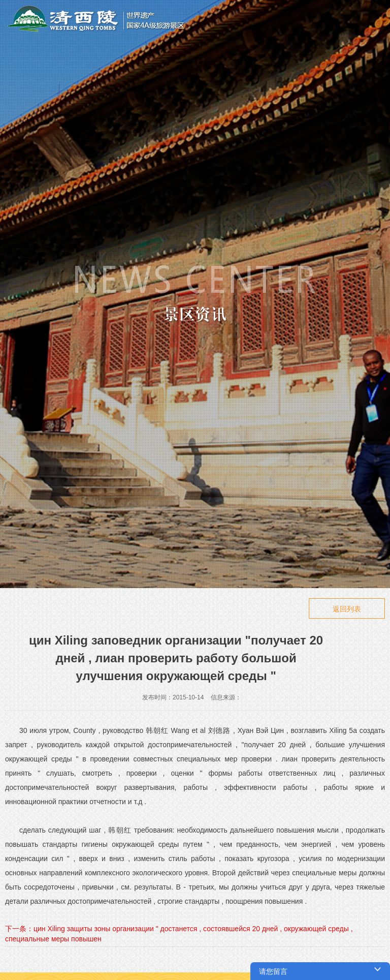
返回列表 (347, 609)
